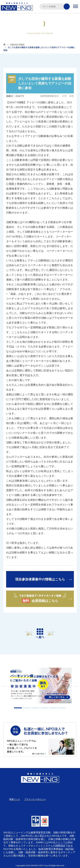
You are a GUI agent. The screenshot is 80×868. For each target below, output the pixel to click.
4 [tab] (44, 708)
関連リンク (15, 799)
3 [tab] (36, 708)
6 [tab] (62, 708)
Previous (4, 686)
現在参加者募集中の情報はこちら (40, 579)
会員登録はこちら (40, 598)
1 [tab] (18, 708)
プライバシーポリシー (35, 799)
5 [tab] (53, 708)
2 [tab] (27, 708)
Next (76, 686)
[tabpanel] (40, 686)
